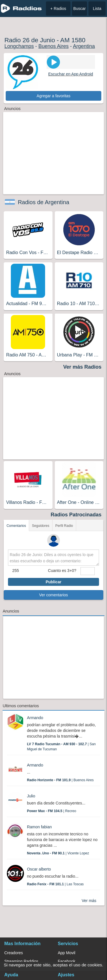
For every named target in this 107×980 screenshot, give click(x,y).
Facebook (67, 961)
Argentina (84, 46)
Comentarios (16, 526)
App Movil (67, 953)
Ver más (89, 901)
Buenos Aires (53, 46)
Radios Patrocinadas (76, 515)
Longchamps (19, 46)
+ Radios (58, 9)
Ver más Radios (82, 367)
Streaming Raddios (21, 961)
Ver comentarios (53, 595)
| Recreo (52, 811)
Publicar (53, 582)
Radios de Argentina (43, 202)
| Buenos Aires (60, 780)
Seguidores (41, 526)
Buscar (80, 9)
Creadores (14, 953)
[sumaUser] (88, 571)
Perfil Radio (64, 526)
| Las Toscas (55, 884)
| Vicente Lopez (58, 853)
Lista (97, 9)
